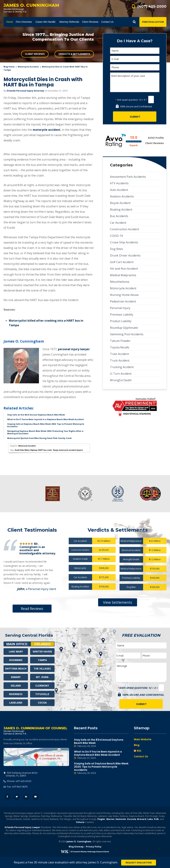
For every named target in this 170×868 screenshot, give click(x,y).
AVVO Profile (156, 138)
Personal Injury (120, 308)
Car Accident (118, 223)
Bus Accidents (119, 216)
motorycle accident (47, 130)
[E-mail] (135, 59)
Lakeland (16, 703)
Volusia (80, 822)
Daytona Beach (16, 669)
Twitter (17, 797)
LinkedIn (26, 797)
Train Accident (119, 354)
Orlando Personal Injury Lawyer (22, 828)
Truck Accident (120, 360)
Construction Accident (124, 229)
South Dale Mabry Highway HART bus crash (33, 450)
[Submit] (135, 117)
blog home (9, 67)
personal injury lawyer (74, 349)
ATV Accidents (119, 183)
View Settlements (118, 602)
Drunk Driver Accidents (125, 255)
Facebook (7, 797)
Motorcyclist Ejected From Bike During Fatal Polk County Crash (39, 438)
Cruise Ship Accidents (124, 242)
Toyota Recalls (120, 347)
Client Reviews (35, 54)
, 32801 (21, 775)
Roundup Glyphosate (124, 328)
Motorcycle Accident (28, 67)
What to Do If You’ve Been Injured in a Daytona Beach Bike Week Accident (46, 419)
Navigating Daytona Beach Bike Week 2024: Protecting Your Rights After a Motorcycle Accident (45, 432)
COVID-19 (116, 236)
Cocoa (42, 703)
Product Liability (121, 321)
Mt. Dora (42, 677)
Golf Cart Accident (122, 262)
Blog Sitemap (76, 847)
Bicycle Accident (120, 203)
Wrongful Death (121, 380)
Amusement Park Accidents (128, 177)
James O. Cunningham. (79, 842)
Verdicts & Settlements (74, 54)
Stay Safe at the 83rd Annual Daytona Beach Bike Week (36, 415)
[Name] (135, 51)
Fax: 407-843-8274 (16, 787)
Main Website (143, 739)
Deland (16, 686)
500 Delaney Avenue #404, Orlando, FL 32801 (36, 757)
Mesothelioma (120, 282)
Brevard (142, 819)
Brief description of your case (135, 82)
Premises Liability (122, 315)
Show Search (134, 22)
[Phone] (135, 67)
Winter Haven (42, 651)
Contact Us (141, 756)
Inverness (16, 694)
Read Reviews (32, 609)
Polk (156, 819)
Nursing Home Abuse (124, 295)
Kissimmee (16, 660)
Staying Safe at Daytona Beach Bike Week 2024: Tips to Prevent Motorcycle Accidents (46, 425)
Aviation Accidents (122, 196)
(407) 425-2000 (152, 6)
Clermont (42, 686)
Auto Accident (119, 190)
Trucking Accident (122, 367)
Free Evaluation (153, 22)
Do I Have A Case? (135, 41)
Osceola (132, 819)
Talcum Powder (120, 341)
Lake (150, 819)
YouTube (36, 797)
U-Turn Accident (121, 374)
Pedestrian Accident (123, 301)
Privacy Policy (94, 847)
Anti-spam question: (127, 100)
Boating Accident (121, 210)
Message (141, 672)
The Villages (42, 669)
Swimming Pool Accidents (127, 334)
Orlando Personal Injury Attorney (25, 91)
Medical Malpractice (123, 275)
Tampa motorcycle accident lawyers (68, 450)
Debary (16, 677)
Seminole (121, 819)
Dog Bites (117, 249)
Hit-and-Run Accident (124, 269)
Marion (110, 819)
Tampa (42, 660)
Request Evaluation (139, 863)
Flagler (101, 819)
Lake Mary (16, 651)
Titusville (42, 694)
